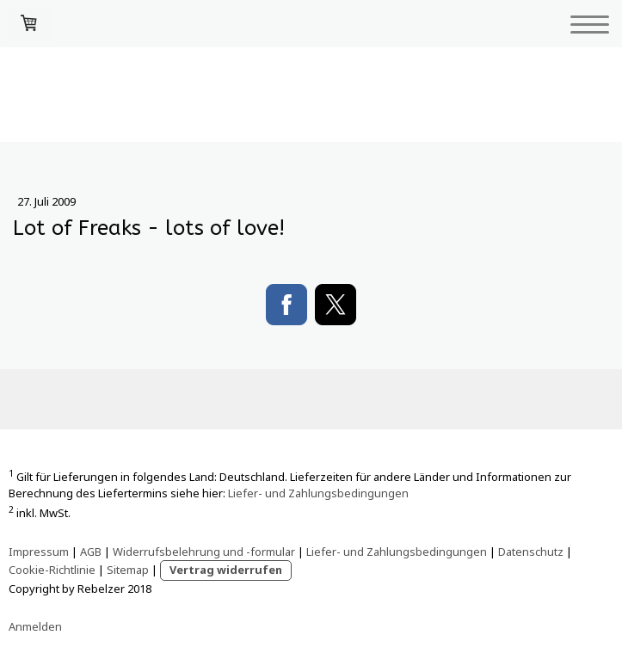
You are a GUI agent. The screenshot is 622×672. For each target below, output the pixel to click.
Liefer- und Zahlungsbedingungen (318, 493)
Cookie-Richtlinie (52, 570)
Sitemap (128, 570)
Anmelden (35, 626)
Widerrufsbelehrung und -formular (204, 552)
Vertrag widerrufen (226, 570)
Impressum (39, 552)
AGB (91, 552)
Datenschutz (531, 552)
